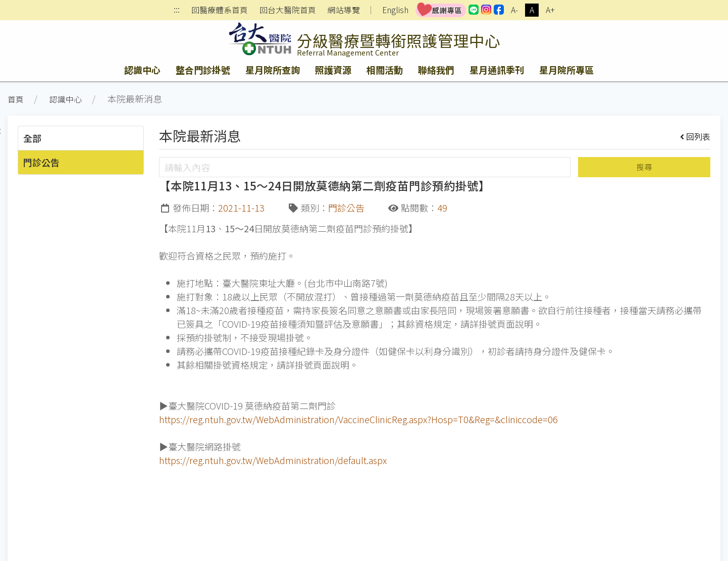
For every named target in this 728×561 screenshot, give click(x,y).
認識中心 (142, 70)
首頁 (16, 99)
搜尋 (644, 167)
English (395, 10)
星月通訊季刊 (497, 70)
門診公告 (41, 162)
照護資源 (333, 70)
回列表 (695, 136)
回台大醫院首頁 (288, 10)
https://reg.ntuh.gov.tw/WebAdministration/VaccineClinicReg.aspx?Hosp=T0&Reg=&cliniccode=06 (358, 419)
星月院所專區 (566, 70)
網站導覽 (344, 10)
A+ (550, 10)
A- (514, 10)
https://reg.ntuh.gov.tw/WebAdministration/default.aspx (273, 460)
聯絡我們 (436, 70)
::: (177, 10)
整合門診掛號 (203, 70)
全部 (32, 138)
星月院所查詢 (273, 70)
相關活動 (385, 70)
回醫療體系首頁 (220, 10)
